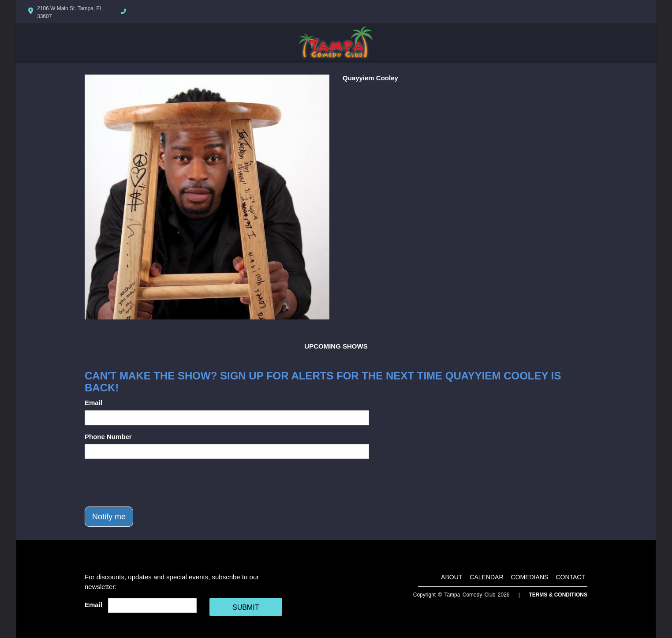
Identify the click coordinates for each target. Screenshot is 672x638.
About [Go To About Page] (452, 577)
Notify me (109, 517)
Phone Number (108, 437)
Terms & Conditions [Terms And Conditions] (558, 595)
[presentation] (152, 483)
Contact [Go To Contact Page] (570, 577)
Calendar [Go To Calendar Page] (486, 577)
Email (93, 403)
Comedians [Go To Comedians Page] (530, 577)
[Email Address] (152, 605)
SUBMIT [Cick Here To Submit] (246, 607)
